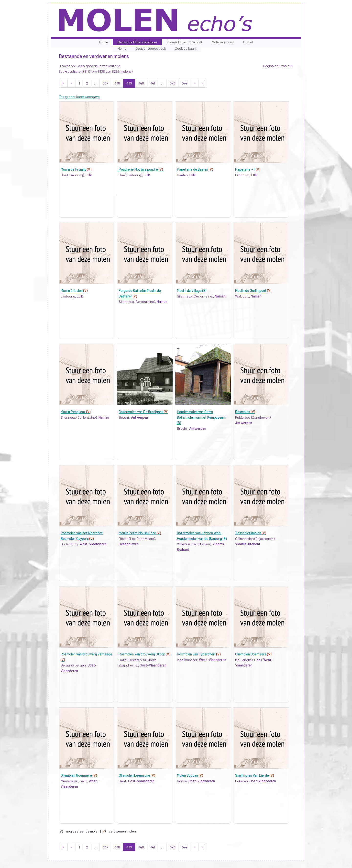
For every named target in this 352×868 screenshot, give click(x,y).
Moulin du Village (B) (192, 291)
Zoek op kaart (186, 48)
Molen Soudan (190, 775)
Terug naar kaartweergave (79, 97)
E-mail (248, 42)
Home (104, 42)
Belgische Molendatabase (137, 42)
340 (141, 83)
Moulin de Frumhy (76, 169)
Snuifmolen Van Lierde (254, 775)
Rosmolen (245, 412)
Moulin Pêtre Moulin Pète (140, 533)
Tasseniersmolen (251, 533)
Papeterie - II (248, 169)
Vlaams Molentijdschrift (184, 42)
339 (129, 83)
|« (63, 83)
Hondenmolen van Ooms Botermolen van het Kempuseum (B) (201, 417)
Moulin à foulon (74, 291)
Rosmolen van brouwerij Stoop (144, 654)
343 (172, 83)
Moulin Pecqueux (76, 412)
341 (153, 83)
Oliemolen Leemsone (137, 775)
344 (184, 83)
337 (105, 83)
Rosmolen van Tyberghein (199, 654)
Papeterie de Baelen (195, 169)
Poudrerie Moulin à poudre (141, 169)
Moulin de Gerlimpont (253, 291)
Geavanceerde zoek (151, 48)
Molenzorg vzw (223, 42)
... (95, 83)
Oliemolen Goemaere (253, 654)
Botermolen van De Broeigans (143, 412)
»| (203, 83)
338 (117, 83)
